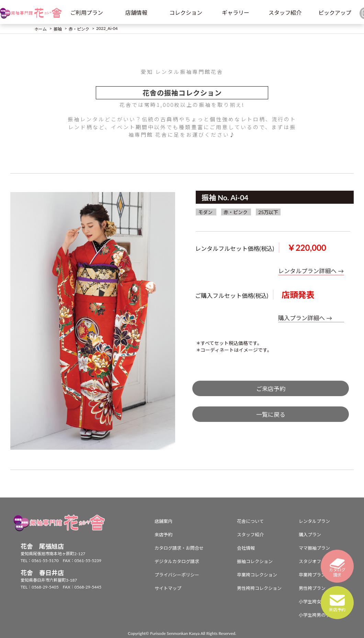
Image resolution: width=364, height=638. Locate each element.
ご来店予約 (271, 389)
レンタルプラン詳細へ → (311, 271)
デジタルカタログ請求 (177, 561)
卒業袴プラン (312, 575)
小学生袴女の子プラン (321, 602)
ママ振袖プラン (314, 548)
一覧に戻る (271, 415)
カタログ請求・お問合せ (179, 548)
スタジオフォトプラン (321, 561)
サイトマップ (168, 588)
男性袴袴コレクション (259, 588)
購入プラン (310, 535)
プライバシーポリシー (177, 575)
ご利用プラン (87, 13)
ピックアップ (335, 13)
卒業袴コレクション (257, 575)
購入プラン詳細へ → (305, 318)
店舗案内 (163, 521)
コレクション (186, 13)
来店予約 (163, 535)
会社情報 (246, 548)
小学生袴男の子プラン (321, 615)
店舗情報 (136, 13)
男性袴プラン (312, 588)
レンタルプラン (314, 521)
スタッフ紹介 (285, 13)
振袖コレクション (255, 561)
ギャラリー (236, 13)
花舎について (250, 521)
